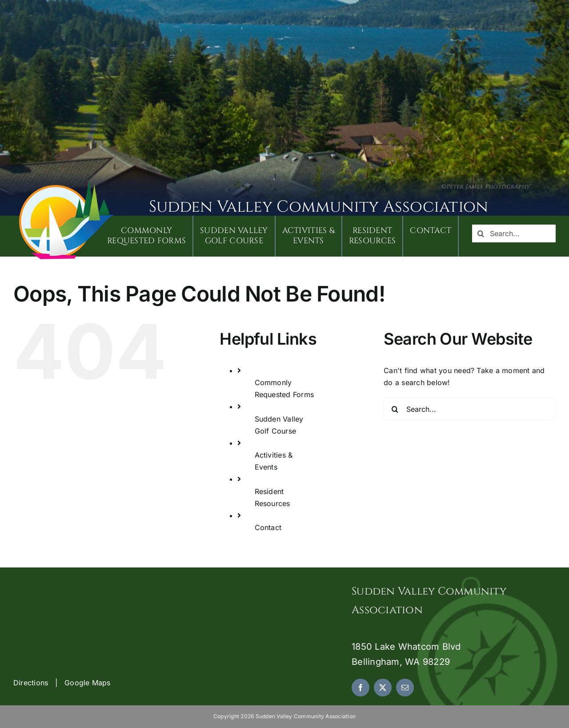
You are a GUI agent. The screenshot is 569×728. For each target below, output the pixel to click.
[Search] (481, 233)
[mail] (405, 688)
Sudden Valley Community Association (319, 207)
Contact (268, 527)
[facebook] (361, 688)
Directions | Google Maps (62, 683)
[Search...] (514, 233)
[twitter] (383, 688)
